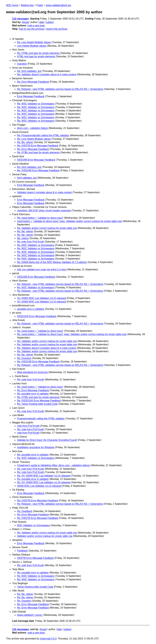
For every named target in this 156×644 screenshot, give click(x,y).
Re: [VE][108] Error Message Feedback (38, 362)
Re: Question (24, 358)
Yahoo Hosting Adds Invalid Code (35, 587)
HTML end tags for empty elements (36, 56)
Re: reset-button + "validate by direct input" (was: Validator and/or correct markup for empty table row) (72, 334)
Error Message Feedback (31, 96)
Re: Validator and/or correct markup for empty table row (47, 228)
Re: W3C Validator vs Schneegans (36, 104)
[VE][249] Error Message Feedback (36, 160)
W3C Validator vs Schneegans (34, 525)
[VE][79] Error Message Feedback (35, 558)
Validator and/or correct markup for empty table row (45, 536)
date (42, 22)
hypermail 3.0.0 (48, 639)
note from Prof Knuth (28, 426)
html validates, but (27, 178)
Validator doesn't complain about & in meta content (44, 192)
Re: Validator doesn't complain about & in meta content (47, 74)
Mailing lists (27, 5)
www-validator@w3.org (58, 5)
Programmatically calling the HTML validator (41, 419)
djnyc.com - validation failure (32, 128)
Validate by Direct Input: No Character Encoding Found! (47, 440)
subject (50, 22)
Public (40, 5)
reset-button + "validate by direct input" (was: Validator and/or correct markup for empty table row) (70, 221)
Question (22, 64)
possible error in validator (31, 309)
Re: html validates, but (29, 71)
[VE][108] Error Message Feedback (36, 277)
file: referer (23, 238)
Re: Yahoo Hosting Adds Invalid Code (37, 404)
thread (25, 22)
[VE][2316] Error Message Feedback (37, 316)
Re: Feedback (25, 511)
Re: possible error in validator (33, 394)
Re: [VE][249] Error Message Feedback (38, 170)
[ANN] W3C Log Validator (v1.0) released (39, 486)
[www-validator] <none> (30, 615)
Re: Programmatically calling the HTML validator (43, 135)
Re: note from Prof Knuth (31, 242)
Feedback (22, 551)
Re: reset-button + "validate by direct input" (40, 218)
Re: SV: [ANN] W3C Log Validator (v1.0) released (44, 476)
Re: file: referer (25, 142)
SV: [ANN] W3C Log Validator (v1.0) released (42, 298)
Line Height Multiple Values (32, 46)
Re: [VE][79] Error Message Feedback (38, 146)
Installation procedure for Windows (36, 447)
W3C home (12, 5)
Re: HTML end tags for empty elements (38, 53)
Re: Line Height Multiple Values (34, 42)
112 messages (20, 19)
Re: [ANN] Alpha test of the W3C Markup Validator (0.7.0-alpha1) (52, 262)
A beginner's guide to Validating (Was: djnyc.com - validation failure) (54, 465)
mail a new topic (36, 26)
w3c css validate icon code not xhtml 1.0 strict (42, 270)
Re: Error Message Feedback (33, 82)
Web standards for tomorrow (32, 372)
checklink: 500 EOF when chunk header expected (44, 211)
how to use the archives (32, 29)
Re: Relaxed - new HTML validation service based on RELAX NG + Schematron (60, 89)
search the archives (57, 29)
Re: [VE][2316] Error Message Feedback (39, 401)
